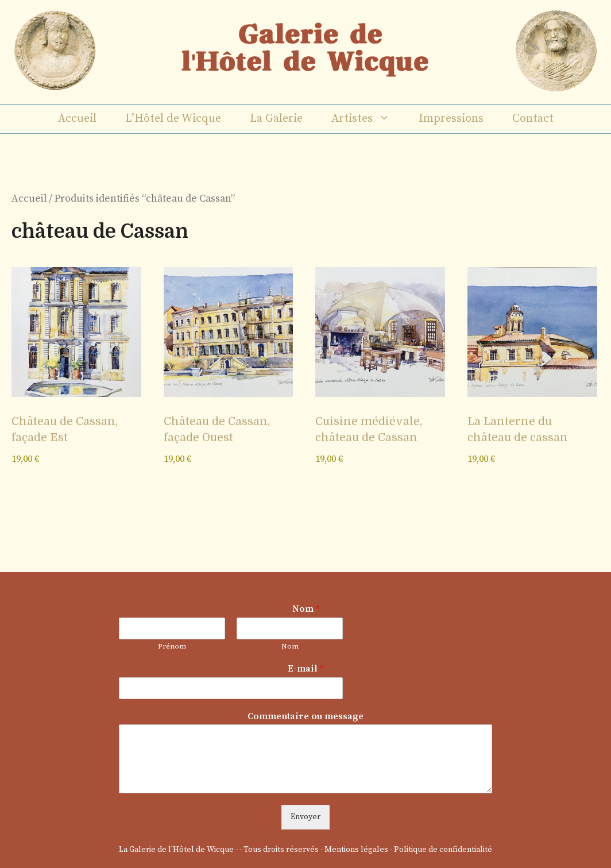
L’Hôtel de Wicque (173, 119)
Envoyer (305, 817)
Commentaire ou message (305, 716)
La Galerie (276, 119)
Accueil (77, 119)
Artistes (368, 119)
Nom (306, 609)
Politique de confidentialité (443, 850)
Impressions (451, 119)
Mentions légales (356, 850)
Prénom (172, 646)
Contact (533, 119)
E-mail (305, 669)
